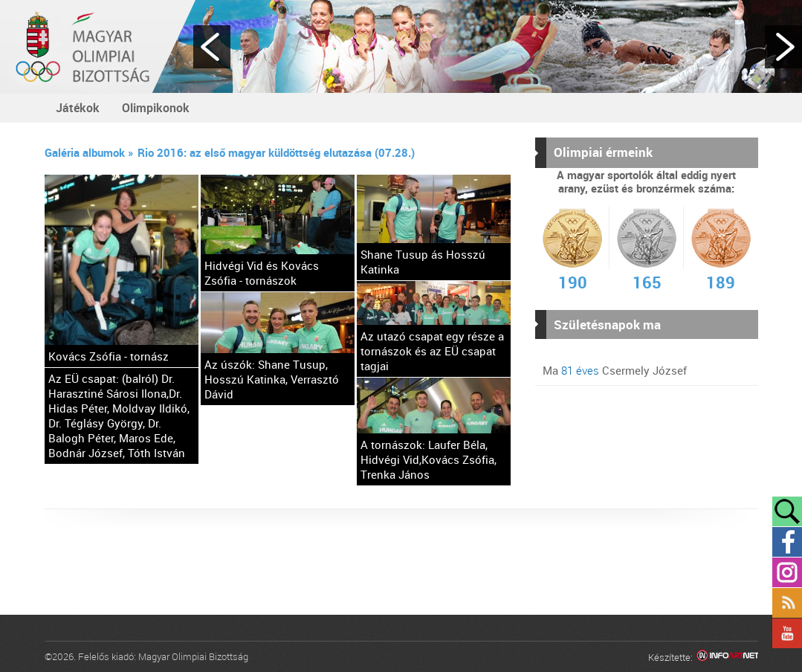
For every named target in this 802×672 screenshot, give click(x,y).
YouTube (787, 633)
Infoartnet (727, 658)
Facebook (787, 542)
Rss (787, 603)
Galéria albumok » (89, 152)
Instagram (787, 572)
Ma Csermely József (615, 370)
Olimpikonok (156, 108)
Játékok (78, 108)
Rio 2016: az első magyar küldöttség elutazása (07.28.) (276, 152)
